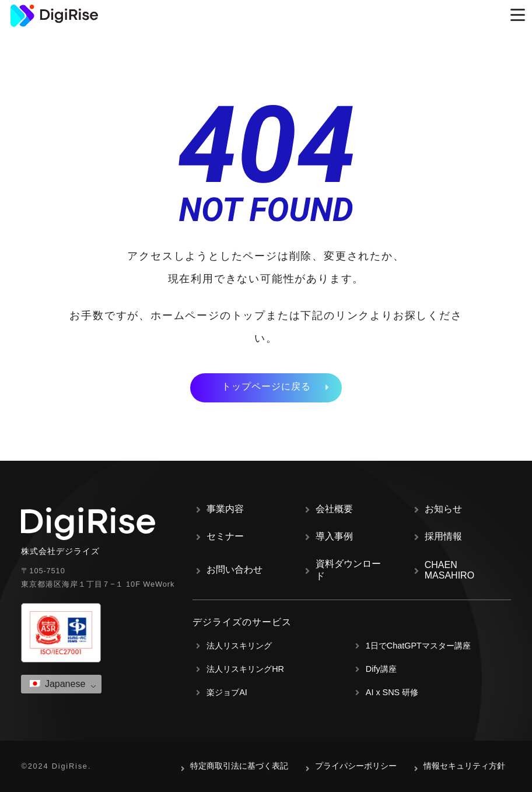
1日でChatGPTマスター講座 (418, 646)
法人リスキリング (239, 646)
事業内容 (225, 509)
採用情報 (443, 536)
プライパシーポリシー (356, 766)
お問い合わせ (235, 570)
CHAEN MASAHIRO (449, 570)
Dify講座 (381, 669)
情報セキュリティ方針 (464, 766)
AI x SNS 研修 (392, 692)
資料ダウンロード (348, 570)
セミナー (225, 536)
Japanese (57, 684)
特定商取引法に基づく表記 (239, 766)
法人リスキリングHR (245, 669)
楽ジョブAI (227, 692)
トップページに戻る (266, 386)
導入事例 (334, 536)
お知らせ (443, 509)
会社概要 (334, 509)
